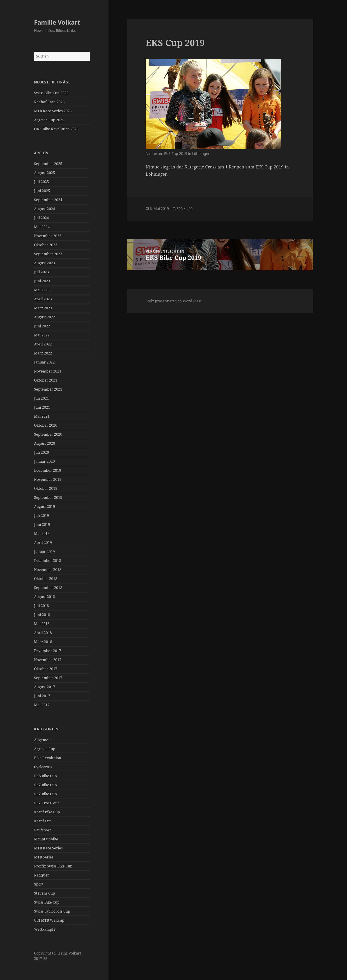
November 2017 (48, 660)
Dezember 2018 (48, 561)
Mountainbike (46, 839)
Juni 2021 (42, 407)
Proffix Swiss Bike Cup (53, 866)
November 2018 (48, 570)
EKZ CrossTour (47, 803)
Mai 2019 (42, 534)
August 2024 (45, 209)
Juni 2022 (42, 326)
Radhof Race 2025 (49, 102)
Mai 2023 (42, 290)
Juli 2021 (41, 398)
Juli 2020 (41, 452)
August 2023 (45, 263)
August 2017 (45, 687)
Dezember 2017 (48, 651)
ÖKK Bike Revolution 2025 (56, 129)
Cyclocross (43, 767)
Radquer (42, 875)
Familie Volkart (57, 22)
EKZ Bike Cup (45, 785)
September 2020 (48, 434)
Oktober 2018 (46, 579)
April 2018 (43, 633)
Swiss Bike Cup (47, 902)
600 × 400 (185, 209)
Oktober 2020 (46, 425)
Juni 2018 (42, 615)
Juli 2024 (41, 218)
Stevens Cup (45, 893)
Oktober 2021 (46, 380)
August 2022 (45, 317)
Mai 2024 (42, 227)
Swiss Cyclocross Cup (52, 911)
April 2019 (43, 543)
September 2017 (48, 678)
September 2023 (48, 254)
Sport (39, 884)
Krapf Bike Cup (47, 812)
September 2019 (48, 497)
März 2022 (43, 353)
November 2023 (48, 236)
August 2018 (45, 597)
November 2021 (48, 371)
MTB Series (44, 857)
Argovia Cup (45, 749)
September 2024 (48, 200)
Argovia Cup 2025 (49, 120)
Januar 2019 (44, 552)
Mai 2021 (42, 416)
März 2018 (43, 642)
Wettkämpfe (45, 929)
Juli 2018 (41, 606)
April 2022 (43, 344)
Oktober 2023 (46, 245)
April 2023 (43, 299)
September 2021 (48, 389)
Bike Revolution (48, 758)
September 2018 (48, 588)
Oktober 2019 (46, 488)
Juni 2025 (42, 191)
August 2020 (45, 443)
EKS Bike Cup (45, 776)
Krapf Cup (43, 821)
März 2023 (43, 308)
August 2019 (45, 506)
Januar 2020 (44, 461)
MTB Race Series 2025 (53, 111)
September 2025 (48, 164)
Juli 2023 (41, 272)
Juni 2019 (42, 525)
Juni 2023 (42, 281)
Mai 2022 (42, 335)
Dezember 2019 (48, 470)
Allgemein (43, 740)
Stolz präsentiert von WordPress (174, 301)
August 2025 (45, 173)
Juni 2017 (42, 696)
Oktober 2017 (46, 669)
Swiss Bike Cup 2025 (51, 93)
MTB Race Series (48, 848)
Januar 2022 (44, 362)
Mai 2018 (42, 624)
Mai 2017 (42, 705)
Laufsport (43, 830)
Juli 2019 (41, 515)
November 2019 (48, 479)
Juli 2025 (41, 182)
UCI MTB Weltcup (49, 920)
